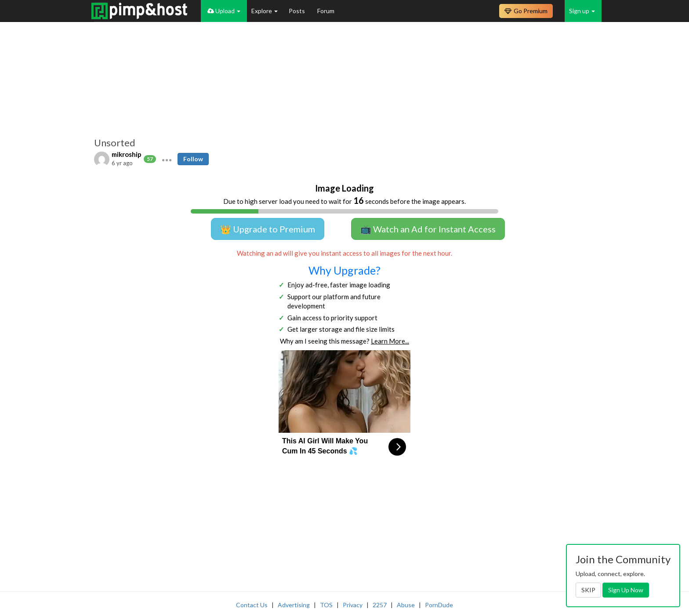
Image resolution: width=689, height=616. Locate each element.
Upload (224, 11)
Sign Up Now (626, 590)
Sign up (582, 11)
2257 (380, 605)
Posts (297, 11)
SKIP (588, 590)
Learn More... (390, 341)
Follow (193, 159)
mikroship (127, 154)
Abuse (406, 605)
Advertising (294, 605)
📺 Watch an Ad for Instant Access (428, 229)
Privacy (353, 605)
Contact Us (252, 605)
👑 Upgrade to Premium (268, 229)
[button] (167, 159)
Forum (326, 11)
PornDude (439, 605)
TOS (326, 605)
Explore (265, 11)
